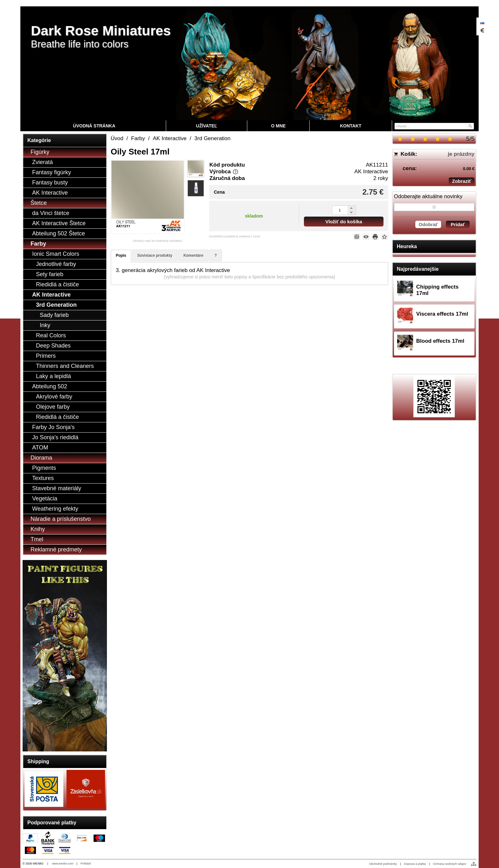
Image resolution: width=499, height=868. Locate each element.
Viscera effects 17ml (442, 314)
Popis (121, 255)
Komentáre (193, 255)
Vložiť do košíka (344, 222)
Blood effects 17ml (440, 341)
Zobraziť (462, 181)
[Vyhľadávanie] (434, 126)
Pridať (458, 224)
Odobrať (428, 224)
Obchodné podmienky (383, 864)
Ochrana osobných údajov (450, 864)
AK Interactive (371, 172)
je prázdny (461, 154)
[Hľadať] (470, 126)
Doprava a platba (415, 864)
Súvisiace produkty (155, 255)
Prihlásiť (86, 864)
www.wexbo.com (63, 864)
